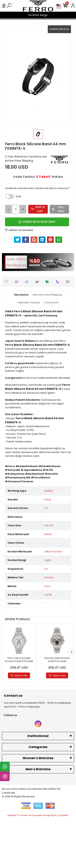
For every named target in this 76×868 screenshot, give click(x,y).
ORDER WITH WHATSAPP (37, 222)
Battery (49, 491)
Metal (48, 534)
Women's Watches (38, 758)
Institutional (38, 736)
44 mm (49, 525)
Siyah (48, 560)
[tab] (21, 295)
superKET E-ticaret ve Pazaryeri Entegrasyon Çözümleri (38, 815)
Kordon (49, 577)
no (46, 569)
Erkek (48, 500)
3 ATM (48, 595)
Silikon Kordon (53, 552)
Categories (38, 747)
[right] (72, 652)
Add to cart (38, 209)
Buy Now (58, 209)
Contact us (13, 696)
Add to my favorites (19, 230)
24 (46, 508)
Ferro (48, 586)
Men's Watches (38, 769)
